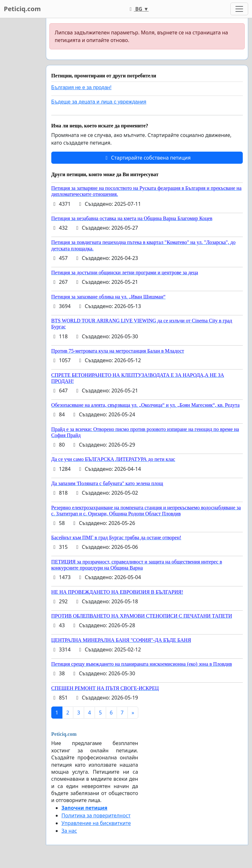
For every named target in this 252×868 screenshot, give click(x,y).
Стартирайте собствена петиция (147, 158)
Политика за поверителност (96, 815)
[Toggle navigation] (239, 9)
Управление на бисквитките (96, 823)
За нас (69, 831)
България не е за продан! (81, 87)
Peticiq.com (22, 9)
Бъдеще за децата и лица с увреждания (99, 102)
